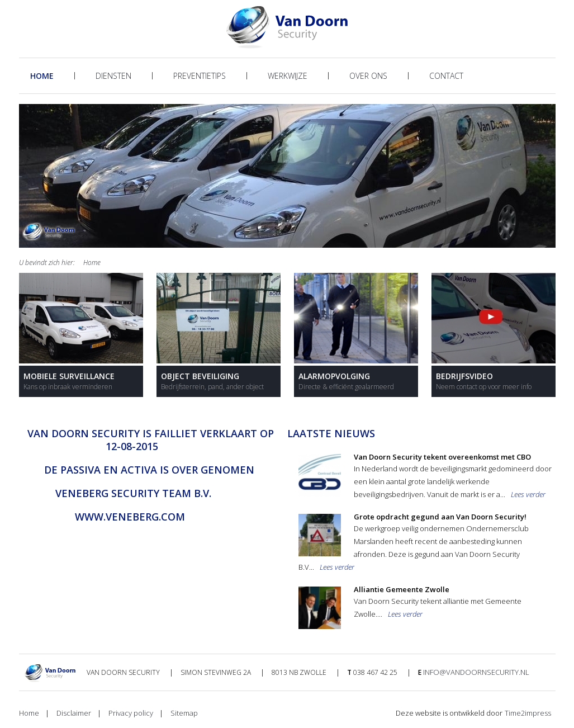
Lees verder (528, 494)
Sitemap (184, 713)
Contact (446, 76)
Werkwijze (288, 76)
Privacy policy (131, 713)
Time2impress (528, 713)
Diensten (113, 76)
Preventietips (200, 76)
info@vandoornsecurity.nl (476, 672)
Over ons (368, 76)
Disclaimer (74, 713)
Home (42, 76)
